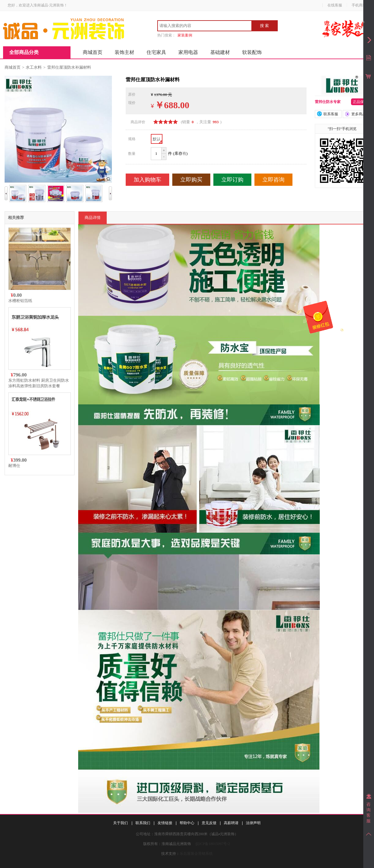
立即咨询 (273, 180)
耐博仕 (14, 466)
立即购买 (191, 180)
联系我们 (143, 823)
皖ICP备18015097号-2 (213, 844)
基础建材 (220, 52)
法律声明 (253, 823)
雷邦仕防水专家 (328, 102)
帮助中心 (187, 823)
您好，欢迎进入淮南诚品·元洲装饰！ (38, 5)
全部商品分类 (24, 52)
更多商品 (359, 114)
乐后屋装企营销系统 (196, 854)
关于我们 (120, 823)
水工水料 (34, 67)
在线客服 (335, 5)
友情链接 (165, 823)
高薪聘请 (231, 823)
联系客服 (331, 114)
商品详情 (93, 218)
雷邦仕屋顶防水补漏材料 (69, 67)
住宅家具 (156, 52)
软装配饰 (252, 52)
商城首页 (93, 52)
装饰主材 (124, 52)
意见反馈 (209, 823)
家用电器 (188, 52)
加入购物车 (147, 180)
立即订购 (232, 180)
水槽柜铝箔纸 (20, 301)
